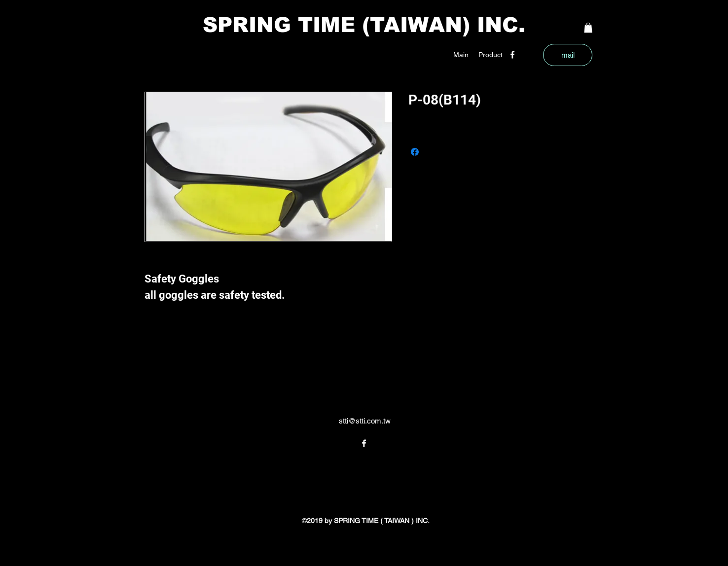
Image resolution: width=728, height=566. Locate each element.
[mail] (568, 55)
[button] (491, 55)
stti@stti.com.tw (365, 421)
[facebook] (512, 55)
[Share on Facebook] (415, 152)
